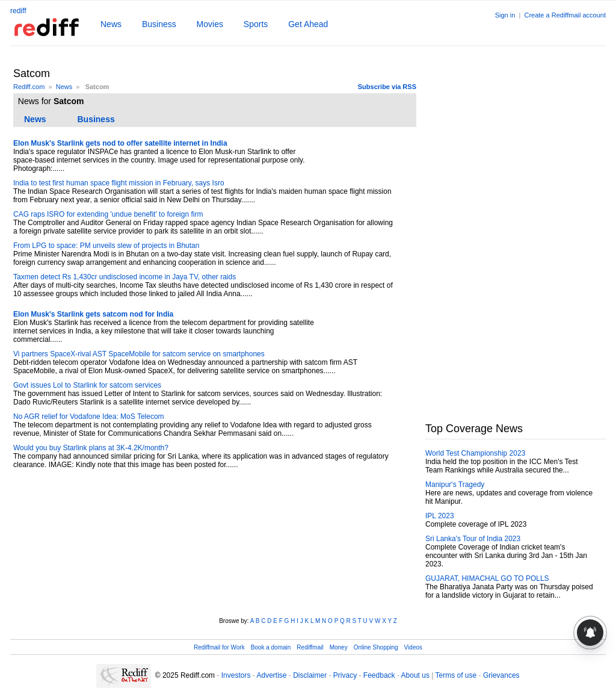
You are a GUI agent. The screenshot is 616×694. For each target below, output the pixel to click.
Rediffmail (310, 647)
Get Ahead (308, 24)
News (111, 24)
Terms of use (456, 675)
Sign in (505, 15)
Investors (236, 675)
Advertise (271, 675)
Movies (210, 24)
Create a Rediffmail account (565, 15)
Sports (256, 24)
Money (339, 647)
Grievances (501, 675)
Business (159, 24)
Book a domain (271, 647)
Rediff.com (29, 87)
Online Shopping (376, 647)
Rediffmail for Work (219, 647)
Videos (413, 647)
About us (415, 675)
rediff (18, 11)
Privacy (345, 675)
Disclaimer (310, 675)
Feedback (379, 675)
